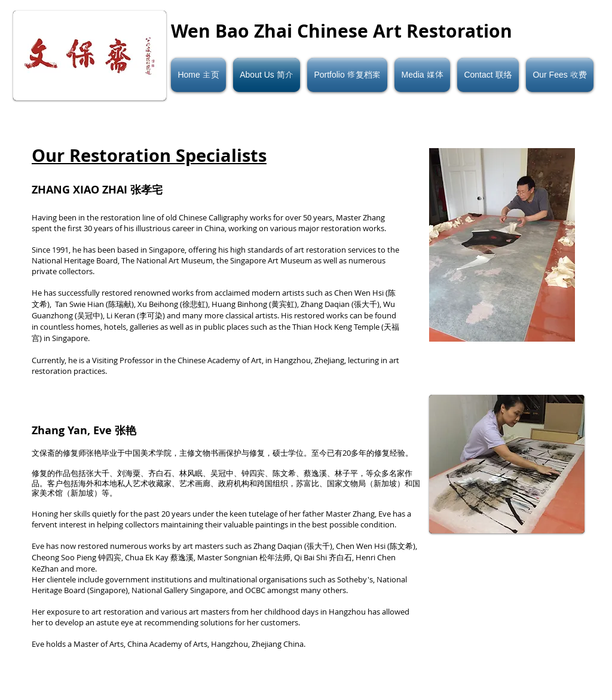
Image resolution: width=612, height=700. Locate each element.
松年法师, (277, 557)
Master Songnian (228, 557)
